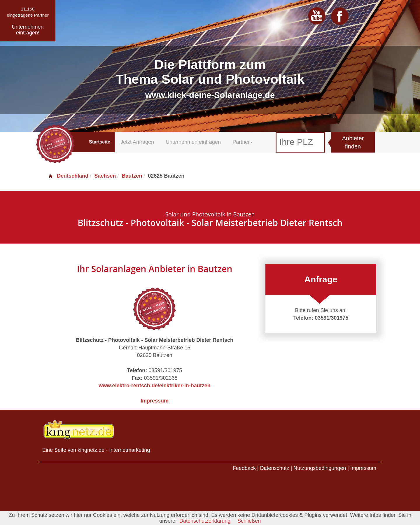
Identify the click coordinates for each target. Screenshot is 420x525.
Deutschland (68, 176)
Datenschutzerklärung (205, 521)
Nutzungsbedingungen (320, 468)
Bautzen (132, 176)
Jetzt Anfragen (137, 142)
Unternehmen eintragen (193, 142)
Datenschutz (274, 468)
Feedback (244, 468)
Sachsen (105, 176)
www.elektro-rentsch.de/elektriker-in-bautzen (154, 386)
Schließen (249, 521)
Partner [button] (243, 142)
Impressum (155, 401)
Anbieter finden (353, 142)
